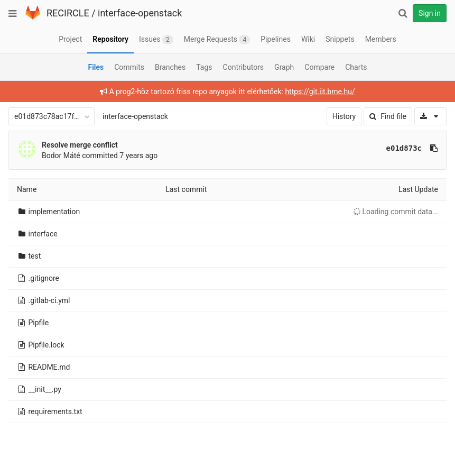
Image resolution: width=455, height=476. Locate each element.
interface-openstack (140, 13)
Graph (284, 67)
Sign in (430, 13)
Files (96, 67)
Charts (356, 67)
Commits (129, 67)
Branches (170, 67)
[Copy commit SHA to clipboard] (434, 148)
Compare (319, 67)
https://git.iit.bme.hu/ (320, 91)
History (344, 116)
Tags (204, 67)
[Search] (403, 13)
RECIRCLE (68, 13)
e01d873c (404, 148)
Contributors (244, 67)
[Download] (430, 116)
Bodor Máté (61, 155)
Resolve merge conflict (80, 145)
